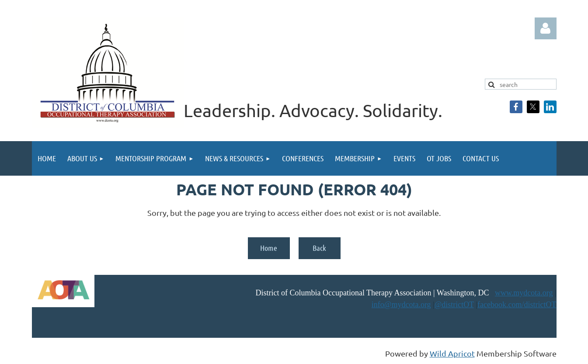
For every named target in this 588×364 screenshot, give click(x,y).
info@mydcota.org (401, 305)
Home (269, 248)
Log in (546, 28)
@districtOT (454, 305)
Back (319, 248)
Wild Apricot (452, 353)
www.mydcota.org (524, 293)
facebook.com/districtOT (517, 305)
